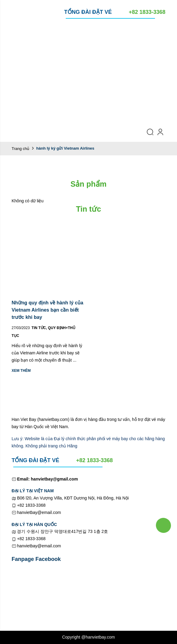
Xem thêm (21, 371)
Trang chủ (21, 149)
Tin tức (40, 328)
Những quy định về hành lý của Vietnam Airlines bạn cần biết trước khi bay (48, 310)
